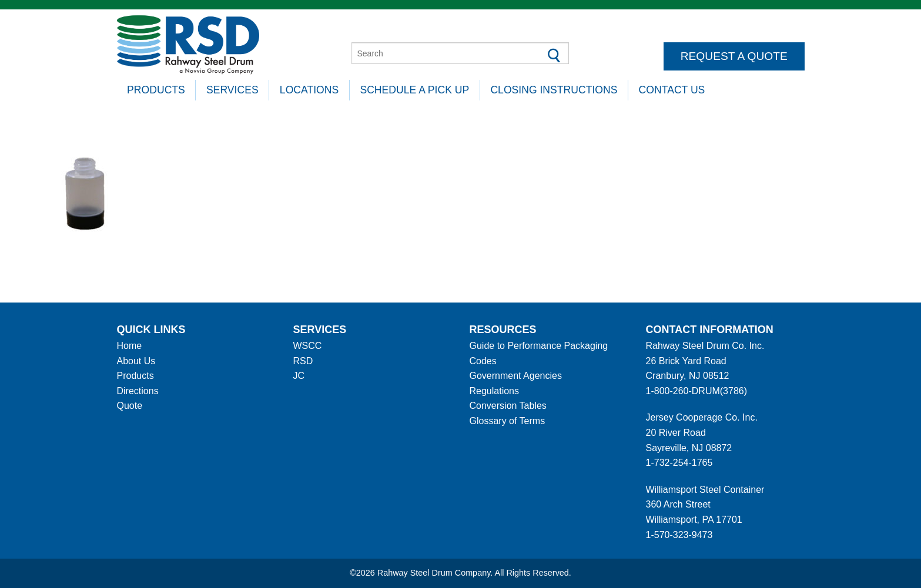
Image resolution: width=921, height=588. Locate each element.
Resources (503, 330)
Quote (130, 406)
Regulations (495, 391)
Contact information (710, 330)
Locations (309, 90)
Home (130, 346)
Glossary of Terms (508, 421)
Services (232, 90)
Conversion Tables (508, 406)
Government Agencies (516, 376)
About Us (136, 361)
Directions (138, 391)
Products (156, 90)
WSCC (308, 346)
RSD (303, 361)
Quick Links (151, 330)
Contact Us (672, 90)
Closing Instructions (554, 90)
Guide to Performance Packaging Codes (539, 353)
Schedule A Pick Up (414, 90)
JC (299, 376)
